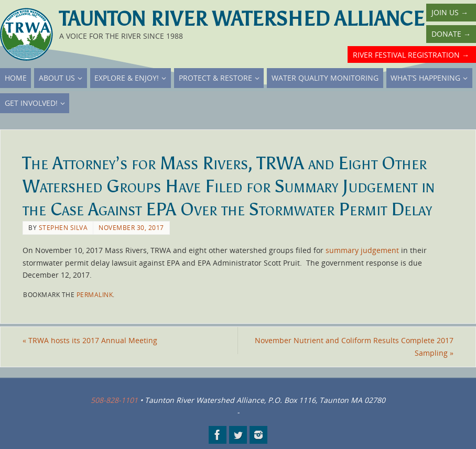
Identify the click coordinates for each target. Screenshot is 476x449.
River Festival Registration (411, 55)
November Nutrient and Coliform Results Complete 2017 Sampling (354, 347)
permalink (95, 294)
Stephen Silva (63, 227)
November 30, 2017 (131, 227)
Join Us (450, 12)
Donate (451, 34)
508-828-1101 (114, 400)
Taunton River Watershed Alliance (242, 19)
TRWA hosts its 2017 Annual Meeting (90, 340)
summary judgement (362, 250)
